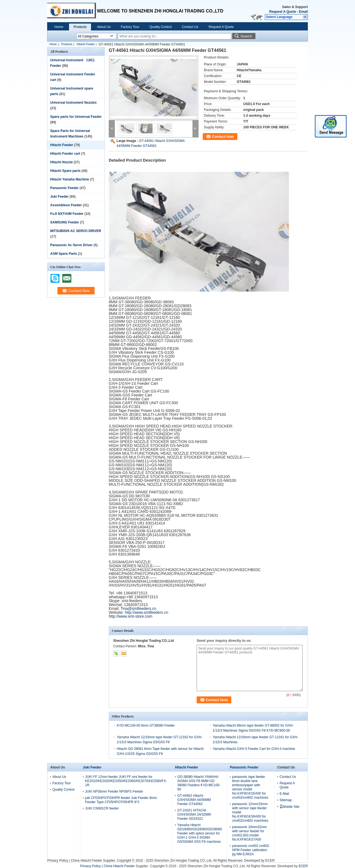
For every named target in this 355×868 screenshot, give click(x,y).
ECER (270, 861)
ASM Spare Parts (64, 254)
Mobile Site (289, 807)
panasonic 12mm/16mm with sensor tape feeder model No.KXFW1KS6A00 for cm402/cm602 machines (250, 812)
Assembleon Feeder (66, 205)
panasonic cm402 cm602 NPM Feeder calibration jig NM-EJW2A (251, 850)
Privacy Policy (58, 861)
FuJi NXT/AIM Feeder (67, 214)
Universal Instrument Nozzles (73, 103)
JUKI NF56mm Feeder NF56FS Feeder (114, 791)
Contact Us (190, 27)
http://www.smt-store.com (130, 616)
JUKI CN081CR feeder (102, 808)
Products (80, 27)
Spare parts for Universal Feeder (76, 117)
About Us (104, 27)
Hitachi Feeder (86, 44)
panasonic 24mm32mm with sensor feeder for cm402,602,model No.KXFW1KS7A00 (249, 833)
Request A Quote (283, 12)
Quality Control (160, 27)
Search (246, 36)
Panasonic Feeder (64, 188)
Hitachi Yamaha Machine (70, 179)
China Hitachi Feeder (86, 861)
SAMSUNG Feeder (65, 222)
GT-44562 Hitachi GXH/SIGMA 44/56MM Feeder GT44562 (194, 800)
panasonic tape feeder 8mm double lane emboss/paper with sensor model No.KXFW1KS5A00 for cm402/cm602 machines (250, 787)
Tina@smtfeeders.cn (139, 609)
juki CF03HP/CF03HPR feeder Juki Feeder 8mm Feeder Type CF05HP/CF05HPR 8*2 (121, 800)
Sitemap (286, 800)
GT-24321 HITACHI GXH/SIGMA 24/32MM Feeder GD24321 (194, 814)
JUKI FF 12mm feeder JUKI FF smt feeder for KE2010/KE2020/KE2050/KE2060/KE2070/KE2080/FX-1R (126, 781)
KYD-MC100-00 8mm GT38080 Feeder (146, 726)
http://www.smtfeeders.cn (146, 612)
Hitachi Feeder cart (65, 154)
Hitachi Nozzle (61, 162)
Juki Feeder (59, 197)
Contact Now (223, 137)
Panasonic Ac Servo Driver (71, 245)
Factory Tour (130, 27)
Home (59, 27)
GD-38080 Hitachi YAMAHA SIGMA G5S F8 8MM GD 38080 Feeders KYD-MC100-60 (199, 783)
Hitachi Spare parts (65, 171)
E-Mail (284, 794)
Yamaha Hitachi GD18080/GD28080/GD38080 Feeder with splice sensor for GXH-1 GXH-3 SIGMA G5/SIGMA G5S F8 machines (200, 833)
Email (303, 12)
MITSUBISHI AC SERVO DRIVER (76, 231)
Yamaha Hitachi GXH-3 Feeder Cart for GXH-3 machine (254, 749)
